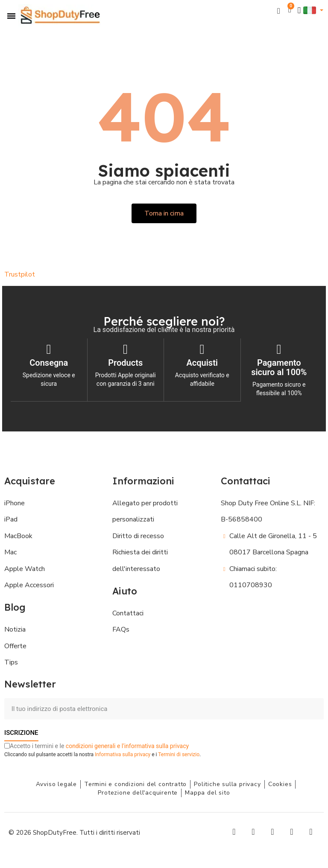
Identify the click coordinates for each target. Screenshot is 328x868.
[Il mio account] (299, 10)
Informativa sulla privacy (123, 754)
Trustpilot (20, 274)
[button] (279, 10)
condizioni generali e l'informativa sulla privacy (127, 746)
